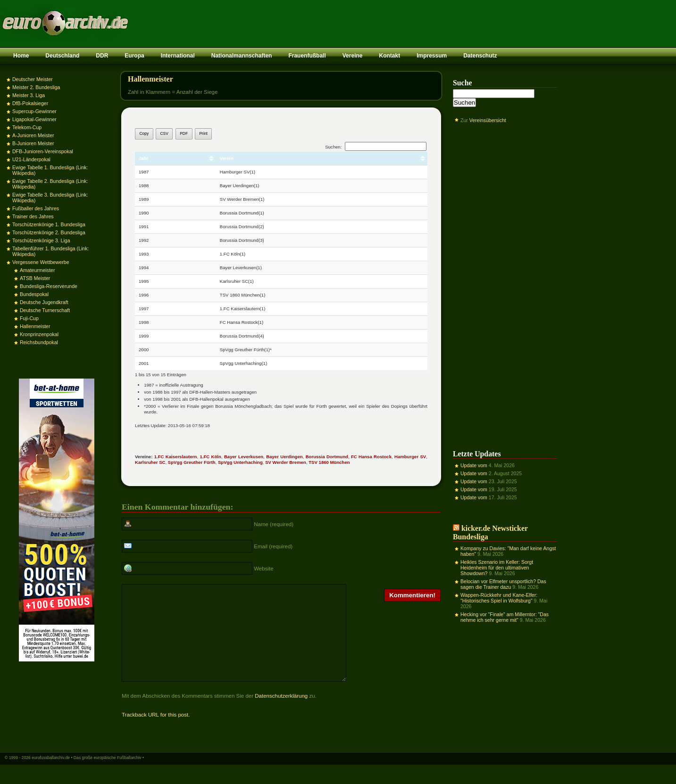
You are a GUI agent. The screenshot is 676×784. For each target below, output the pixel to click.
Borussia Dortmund (327, 457)
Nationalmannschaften (242, 56)
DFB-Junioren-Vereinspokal (43, 151)
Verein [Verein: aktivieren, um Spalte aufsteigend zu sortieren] (227, 158)
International (178, 56)
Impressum (432, 56)
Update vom (474, 465)
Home (21, 56)
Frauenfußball (307, 56)
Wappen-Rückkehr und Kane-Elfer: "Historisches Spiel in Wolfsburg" (499, 598)
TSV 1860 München (329, 462)
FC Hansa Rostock (371, 457)
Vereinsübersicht (488, 120)
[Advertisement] (505, 280)
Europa (134, 56)
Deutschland (62, 56)
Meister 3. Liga (29, 95)
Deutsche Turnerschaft (45, 310)
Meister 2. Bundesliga (36, 87)
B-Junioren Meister (33, 143)
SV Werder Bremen (286, 462)
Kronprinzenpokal (39, 334)
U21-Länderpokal (31, 159)
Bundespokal (34, 294)
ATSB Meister (35, 278)
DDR (102, 56)
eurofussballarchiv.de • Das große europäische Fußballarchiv (87, 776)
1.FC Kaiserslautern (176, 457)
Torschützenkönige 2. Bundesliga (49, 232)
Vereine (353, 56)
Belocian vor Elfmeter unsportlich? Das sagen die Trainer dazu (503, 584)
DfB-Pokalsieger (30, 103)
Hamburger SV (410, 457)
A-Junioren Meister (33, 135)
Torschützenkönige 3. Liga (41, 240)
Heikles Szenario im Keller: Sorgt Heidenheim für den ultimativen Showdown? (497, 568)
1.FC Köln (210, 457)
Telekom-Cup (27, 127)
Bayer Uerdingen (284, 457)
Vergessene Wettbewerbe (41, 262)
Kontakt (389, 56)
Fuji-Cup (29, 318)
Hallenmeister (35, 326)
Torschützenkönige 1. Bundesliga (49, 224)
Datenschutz (480, 56)
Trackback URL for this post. (156, 733)
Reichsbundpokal (39, 342)
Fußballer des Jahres (36, 208)
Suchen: (376, 147)
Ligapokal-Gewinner (34, 119)
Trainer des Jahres (33, 216)
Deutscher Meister (33, 79)
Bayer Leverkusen (244, 457)
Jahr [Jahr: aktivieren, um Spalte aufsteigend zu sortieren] (143, 158)
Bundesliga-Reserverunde (49, 286)
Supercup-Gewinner (34, 111)
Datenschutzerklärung (281, 714)
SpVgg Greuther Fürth (192, 462)
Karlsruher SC (150, 462)
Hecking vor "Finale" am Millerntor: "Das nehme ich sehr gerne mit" (505, 617)
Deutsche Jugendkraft (44, 302)
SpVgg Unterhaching (240, 462)
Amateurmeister (37, 270)
